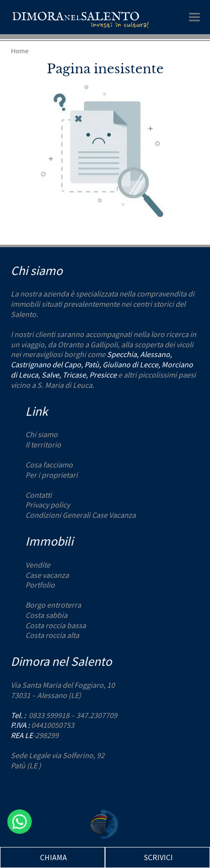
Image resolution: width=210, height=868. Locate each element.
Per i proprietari (52, 475)
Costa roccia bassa (56, 625)
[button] (194, 17)
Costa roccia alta (52, 635)
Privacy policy (48, 505)
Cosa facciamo (49, 465)
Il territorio (43, 445)
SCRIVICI (158, 857)
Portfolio (40, 585)
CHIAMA (53, 857)
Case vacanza (47, 575)
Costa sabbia (46, 615)
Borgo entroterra (53, 605)
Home (20, 51)
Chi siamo (42, 434)
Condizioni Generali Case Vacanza (81, 515)
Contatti (39, 495)
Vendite (38, 565)
